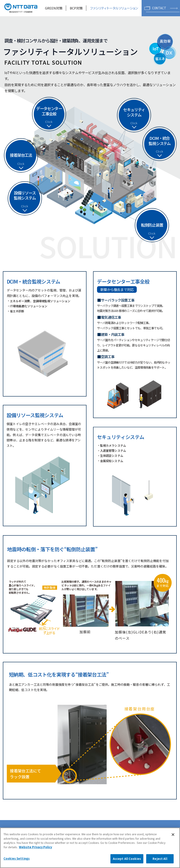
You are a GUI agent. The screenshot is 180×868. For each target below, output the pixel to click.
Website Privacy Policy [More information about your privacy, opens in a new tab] (35, 847)
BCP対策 (76, 8)
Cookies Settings (17, 858)
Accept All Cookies (127, 859)
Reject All (160, 859)
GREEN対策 (54, 8)
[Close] (173, 835)
